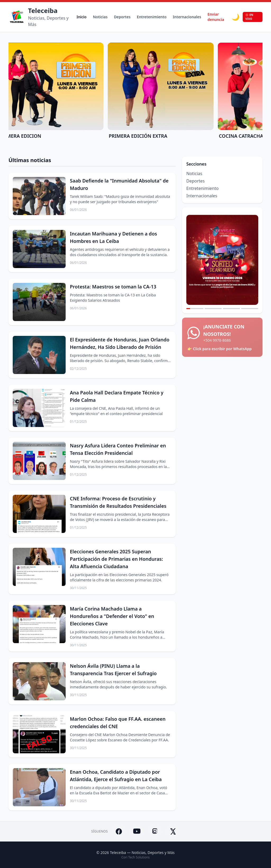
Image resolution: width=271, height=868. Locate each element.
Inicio (82, 17)
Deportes (122, 17)
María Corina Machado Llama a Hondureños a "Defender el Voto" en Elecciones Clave (112, 616)
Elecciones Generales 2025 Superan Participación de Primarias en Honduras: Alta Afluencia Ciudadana (116, 559)
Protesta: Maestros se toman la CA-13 (113, 287)
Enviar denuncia (216, 17)
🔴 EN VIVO (249, 17)
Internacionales (187, 17)
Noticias (100, 17)
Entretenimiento (152, 17)
